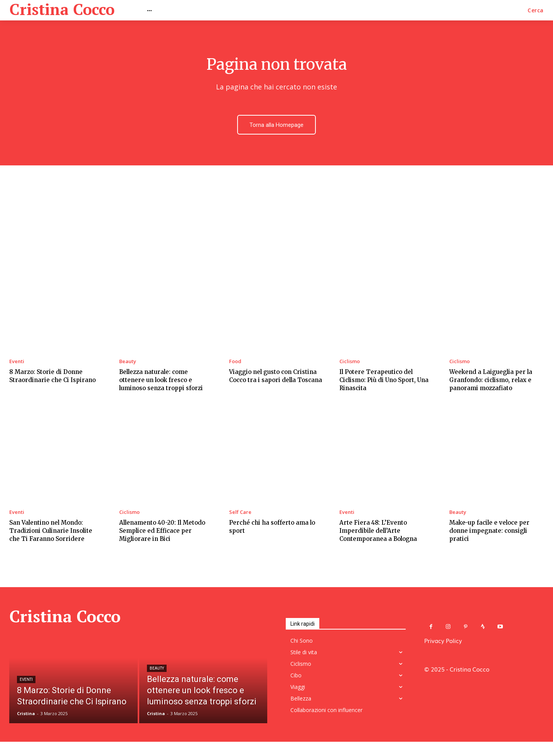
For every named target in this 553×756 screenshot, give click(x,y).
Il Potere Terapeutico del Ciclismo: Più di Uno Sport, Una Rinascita (384, 381)
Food (235, 363)
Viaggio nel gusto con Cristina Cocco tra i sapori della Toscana (276, 377)
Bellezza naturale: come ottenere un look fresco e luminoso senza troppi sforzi (161, 381)
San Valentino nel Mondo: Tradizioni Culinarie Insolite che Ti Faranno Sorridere (51, 532)
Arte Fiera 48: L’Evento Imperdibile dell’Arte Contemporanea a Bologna (378, 532)
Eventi (17, 363)
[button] (536, 10)
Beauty (128, 363)
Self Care (240, 514)
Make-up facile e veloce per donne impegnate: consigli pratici (489, 532)
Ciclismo (350, 363)
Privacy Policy (443, 642)
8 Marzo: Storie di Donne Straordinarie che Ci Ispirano (52, 377)
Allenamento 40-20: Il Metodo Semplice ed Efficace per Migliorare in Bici (162, 532)
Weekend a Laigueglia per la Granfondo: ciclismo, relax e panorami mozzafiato (491, 381)
